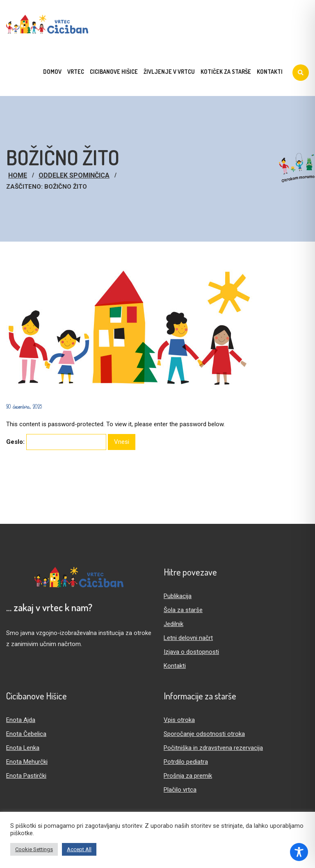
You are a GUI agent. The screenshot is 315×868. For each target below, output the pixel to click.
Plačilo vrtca (180, 790)
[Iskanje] (301, 73)
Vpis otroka (179, 720)
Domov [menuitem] (52, 72)
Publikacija (178, 596)
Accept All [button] (79, 849)
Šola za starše (183, 610)
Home (18, 175)
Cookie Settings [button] (34, 849)
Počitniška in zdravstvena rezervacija (213, 748)
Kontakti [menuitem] (270, 72)
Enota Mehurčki (27, 762)
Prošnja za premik (188, 776)
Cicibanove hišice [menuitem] (114, 72)
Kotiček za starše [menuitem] (226, 72)
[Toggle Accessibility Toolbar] (299, 852)
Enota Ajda (21, 720)
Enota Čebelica (26, 734)
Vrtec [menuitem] (76, 72)
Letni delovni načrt (188, 638)
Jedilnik (173, 624)
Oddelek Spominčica (74, 175)
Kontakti (175, 666)
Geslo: (56, 442)
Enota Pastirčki (26, 776)
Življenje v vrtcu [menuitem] (169, 72)
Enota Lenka (23, 748)
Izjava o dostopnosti (191, 652)
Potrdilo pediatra (186, 762)
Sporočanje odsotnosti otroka (204, 734)
